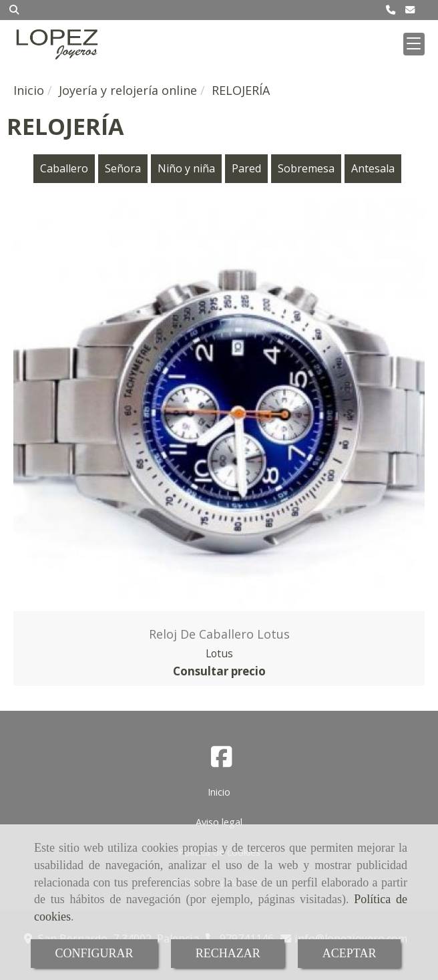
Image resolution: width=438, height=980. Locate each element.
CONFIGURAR (94, 953)
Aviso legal (219, 822)
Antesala (373, 168)
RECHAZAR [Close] (228, 953)
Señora (123, 168)
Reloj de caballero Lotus (219, 634)
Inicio (219, 792)
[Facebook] (222, 761)
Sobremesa (306, 168)
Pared (246, 168)
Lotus (219, 653)
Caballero (64, 168)
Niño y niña (186, 168)
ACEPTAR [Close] (350, 953)
